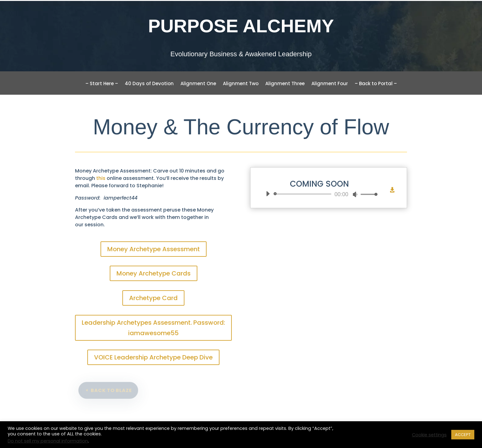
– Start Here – (102, 84)
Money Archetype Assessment (154, 249)
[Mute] (355, 194)
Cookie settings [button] (429, 435)
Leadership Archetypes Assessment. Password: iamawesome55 (153, 328)
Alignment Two (241, 84)
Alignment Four (330, 84)
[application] (319, 194)
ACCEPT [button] (463, 435)
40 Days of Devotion (149, 84)
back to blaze (112, 391)
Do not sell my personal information (48, 441)
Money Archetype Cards (154, 273)
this (101, 178)
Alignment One (198, 84)
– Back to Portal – (376, 84)
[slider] (304, 194)
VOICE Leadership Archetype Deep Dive (153, 357)
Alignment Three (285, 84)
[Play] (268, 194)
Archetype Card (153, 298)
